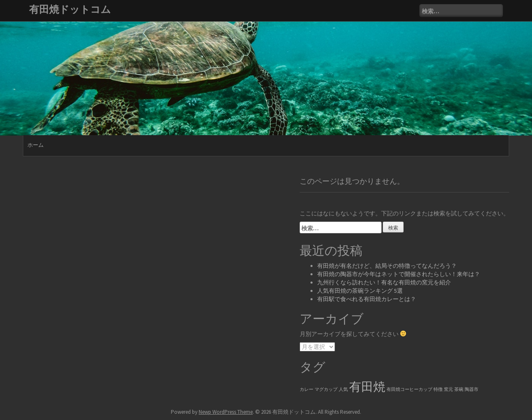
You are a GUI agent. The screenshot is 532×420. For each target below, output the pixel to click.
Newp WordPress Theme (226, 412)
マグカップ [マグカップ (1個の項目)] (326, 389)
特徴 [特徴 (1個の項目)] (438, 389)
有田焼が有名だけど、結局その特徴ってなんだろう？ (387, 266)
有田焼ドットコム (70, 9)
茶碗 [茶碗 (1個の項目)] (459, 389)
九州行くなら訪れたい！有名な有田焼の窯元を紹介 (384, 282)
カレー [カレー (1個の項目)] (307, 389)
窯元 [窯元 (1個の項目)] (448, 389)
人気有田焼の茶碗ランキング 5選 (360, 291)
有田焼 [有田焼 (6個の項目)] (367, 387)
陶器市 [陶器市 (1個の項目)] (472, 389)
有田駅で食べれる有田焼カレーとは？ (367, 299)
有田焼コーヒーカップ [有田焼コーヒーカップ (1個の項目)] (409, 389)
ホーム (36, 145)
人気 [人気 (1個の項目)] (343, 389)
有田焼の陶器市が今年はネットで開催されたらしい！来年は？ (399, 274)
